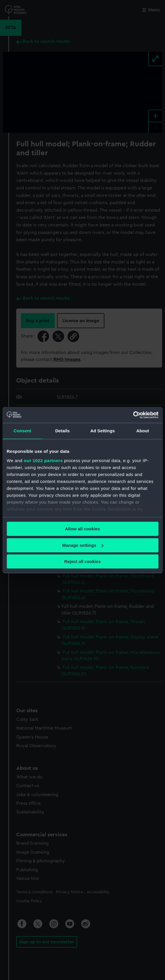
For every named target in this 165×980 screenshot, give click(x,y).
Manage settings (83, 545)
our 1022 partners (43, 461)
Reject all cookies (83, 561)
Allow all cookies (82, 529)
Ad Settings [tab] (102, 431)
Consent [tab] (22, 431)
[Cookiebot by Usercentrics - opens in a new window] (133, 415)
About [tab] (143, 431)
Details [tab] (62, 431)
